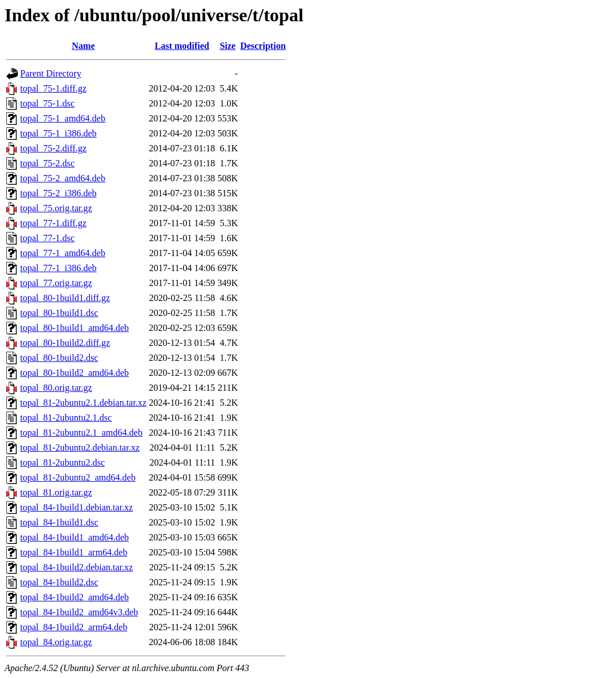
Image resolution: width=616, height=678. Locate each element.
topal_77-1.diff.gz (53, 223)
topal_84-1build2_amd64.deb (75, 597)
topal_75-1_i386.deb (58, 133)
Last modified (182, 46)
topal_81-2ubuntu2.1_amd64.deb (81, 433)
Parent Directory (51, 73)
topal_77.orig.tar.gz (56, 283)
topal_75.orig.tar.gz (56, 208)
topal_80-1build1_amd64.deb (75, 328)
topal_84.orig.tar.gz (56, 642)
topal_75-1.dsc (47, 103)
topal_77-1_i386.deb (58, 268)
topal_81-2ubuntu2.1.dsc (66, 418)
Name (83, 46)
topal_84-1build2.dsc (59, 582)
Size (228, 46)
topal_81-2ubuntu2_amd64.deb (78, 477)
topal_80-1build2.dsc (59, 358)
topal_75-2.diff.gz (53, 148)
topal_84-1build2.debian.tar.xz (77, 567)
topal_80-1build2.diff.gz (65, 343)
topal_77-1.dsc (47, 238)
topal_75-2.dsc (47, 163)
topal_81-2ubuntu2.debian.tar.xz (80, 447)
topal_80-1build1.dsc (59, 313)
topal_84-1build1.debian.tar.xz (77, 507)
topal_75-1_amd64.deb (63, 118)
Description (263, 46)
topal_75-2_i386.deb (58, 193)
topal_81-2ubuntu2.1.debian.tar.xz (83, 403)
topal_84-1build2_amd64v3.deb (79, 612)
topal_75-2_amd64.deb (63, 178)
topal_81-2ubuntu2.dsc (62, 462)
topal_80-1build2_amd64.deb (75, 373)
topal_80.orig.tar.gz (56, 388)
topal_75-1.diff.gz (53, 88)
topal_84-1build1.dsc (59, 522)
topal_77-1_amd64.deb (63, 253)
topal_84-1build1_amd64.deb (75, 537)
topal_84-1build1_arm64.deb (74, 552)
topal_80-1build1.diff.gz (65, 298)
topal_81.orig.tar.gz (56, 492)
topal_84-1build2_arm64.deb (74, 627)
